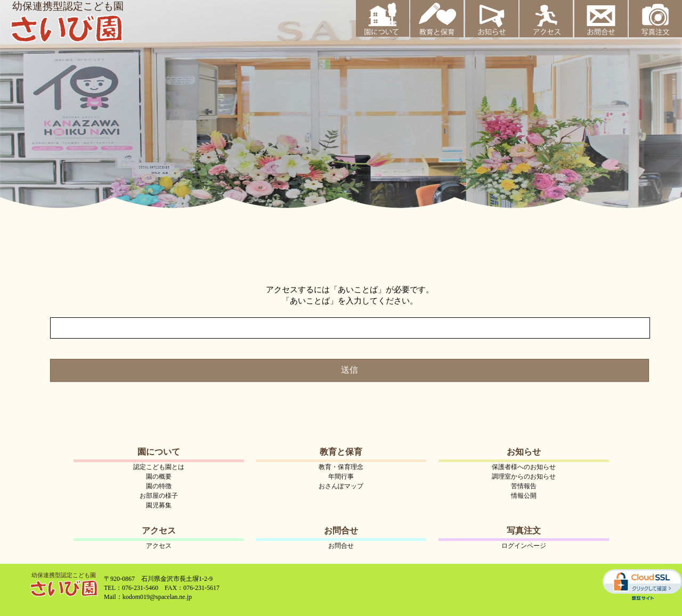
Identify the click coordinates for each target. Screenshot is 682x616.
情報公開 (524, 496)
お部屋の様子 (159, 496)
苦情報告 (524, 486)
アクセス (159, 546)
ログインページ (524, 546)
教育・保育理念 (341, 467)
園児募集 (159, 505)
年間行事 (341, 477)
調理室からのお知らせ (524, 477)
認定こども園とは (159, 467)
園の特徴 (159, 486)
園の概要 (159, 477)
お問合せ (341, 546)
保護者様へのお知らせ (524, 467)
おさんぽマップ (341, 486)
